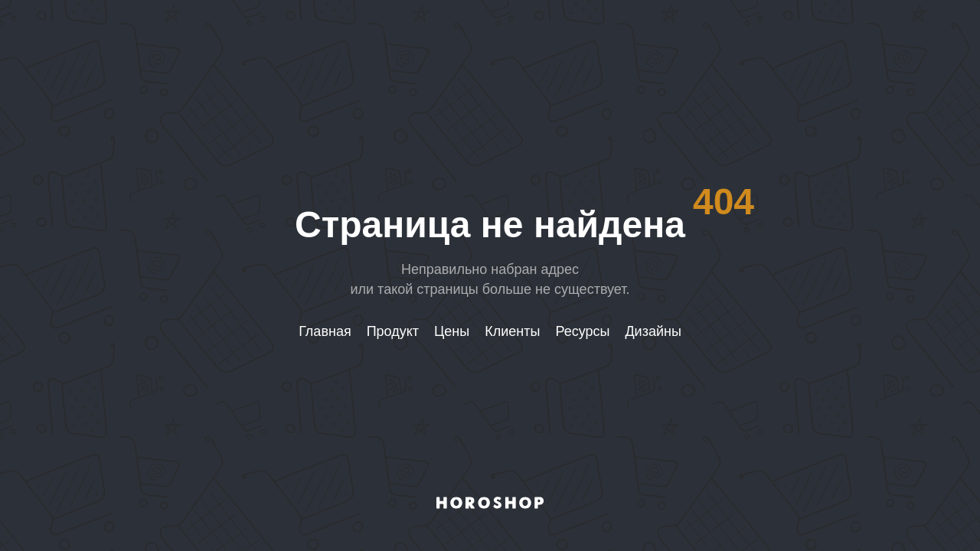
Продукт (393, 331)
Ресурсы (582, 331)
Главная (325, 331)
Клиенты (512, 331)
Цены (452, 331)
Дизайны (653, 331)
